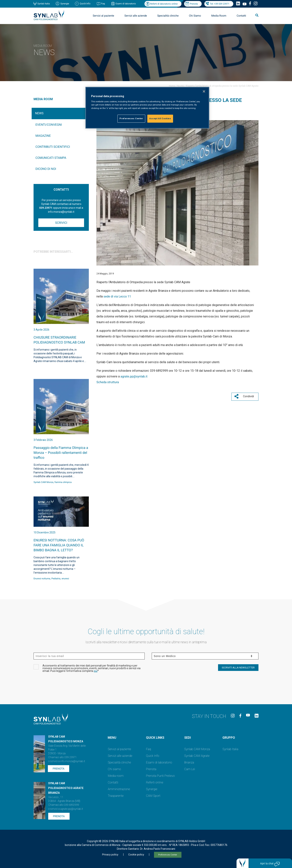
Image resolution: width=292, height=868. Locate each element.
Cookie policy (136, 855)
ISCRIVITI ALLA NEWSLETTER (238, 668)
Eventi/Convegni (49, 125)
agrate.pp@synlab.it (134, 376)
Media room (116, 776)
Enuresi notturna (42, 579)
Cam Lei (190, 769)
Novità (181, 86)
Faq (103, 4)
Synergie (65, 4)
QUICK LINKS (155, 738)
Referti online (155, 782)
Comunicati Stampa (51, 158)
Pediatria (56, 579)
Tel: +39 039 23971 (220, 4)
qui (96, 671)
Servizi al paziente (103, 16)
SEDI (188, 738)
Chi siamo (114, 769)
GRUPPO (229, 738)
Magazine (43, 136)
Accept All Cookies (160, 118)
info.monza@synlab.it (73, 761)
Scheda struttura (108, 382)
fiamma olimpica (63, 482)
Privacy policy (110, 855)
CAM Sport (153, 796)
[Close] (204, 91)
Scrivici (61, 223)
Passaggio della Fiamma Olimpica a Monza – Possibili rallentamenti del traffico (61, 453)
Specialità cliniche (168, 16)
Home (172, 86)
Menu (112, 738)
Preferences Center (168, 855)
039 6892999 (71, 805)
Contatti (241, 16)
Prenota (194, 4)
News (39, 113)
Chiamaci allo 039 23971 (62, 757)
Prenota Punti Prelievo (160, 776)
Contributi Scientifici (53, 147)
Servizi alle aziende (136, 16)
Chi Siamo (195, 16)
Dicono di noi (46, 169)
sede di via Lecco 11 (117, 296)
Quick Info (153, 756)
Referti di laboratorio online (164, 4)
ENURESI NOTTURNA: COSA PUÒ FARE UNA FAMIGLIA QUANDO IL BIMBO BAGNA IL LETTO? (59, 545)
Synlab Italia (44, 4)
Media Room (219, 16)
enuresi (65, 579)
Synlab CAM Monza (43, 482)
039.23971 (46, 208)
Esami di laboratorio (126, 4)
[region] (147, 108)
